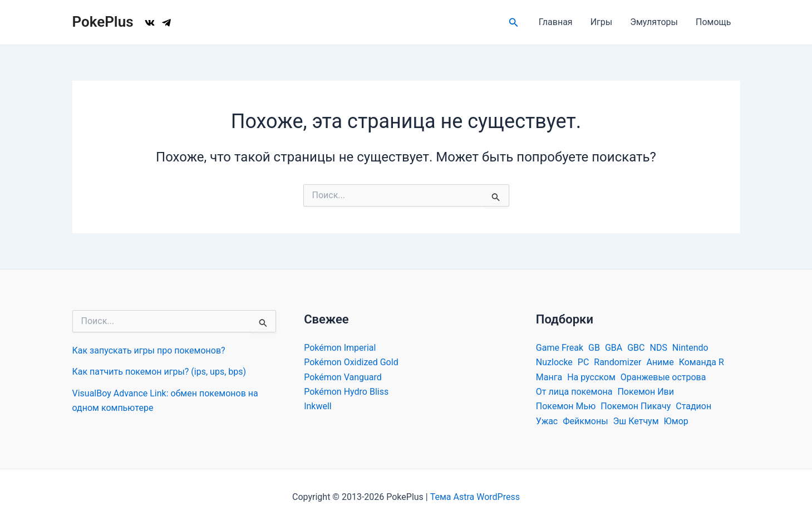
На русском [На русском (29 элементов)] (591, 377)
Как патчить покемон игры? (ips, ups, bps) (159, 372)
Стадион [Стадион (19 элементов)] (693, 406)
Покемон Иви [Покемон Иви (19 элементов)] (646, 392)
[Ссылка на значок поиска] (514, 23)
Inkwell (318, 406)
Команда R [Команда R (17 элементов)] (702, 362)
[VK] (150, 23)
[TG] (166, 23)
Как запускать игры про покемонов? (149, 350)
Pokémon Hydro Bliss (346, 392)
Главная (556, 22)
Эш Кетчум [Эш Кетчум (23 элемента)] (636, 421)
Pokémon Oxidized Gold (351, 362)
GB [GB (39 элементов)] (594, 348)
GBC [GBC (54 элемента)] (636, 348)
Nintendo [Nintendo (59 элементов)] (690, 348)
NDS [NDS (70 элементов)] (658, 348)
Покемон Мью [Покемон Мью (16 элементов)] (566, 406)
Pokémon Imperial (340, 348)
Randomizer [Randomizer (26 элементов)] (617, 362)
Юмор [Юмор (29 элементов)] (676, 421)
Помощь (713, 22)
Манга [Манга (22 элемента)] (549, 377)
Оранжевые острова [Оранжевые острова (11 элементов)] (663, 377)
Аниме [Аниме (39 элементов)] (660, 362)
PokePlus (103, 22)
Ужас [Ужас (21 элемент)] (547, 421)
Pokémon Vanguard (343, 377)
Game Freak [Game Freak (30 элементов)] (560, 348)
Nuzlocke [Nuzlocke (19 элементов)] (554, 362)
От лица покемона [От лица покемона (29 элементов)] (574, 392)
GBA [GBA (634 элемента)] (614, 348)
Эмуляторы (654, 22)
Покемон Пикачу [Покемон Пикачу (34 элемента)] (636, 406)
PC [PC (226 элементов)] (584, 362)
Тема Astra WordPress (475, 497)
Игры (602, 22)
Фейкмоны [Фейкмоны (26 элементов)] (585, 421)
